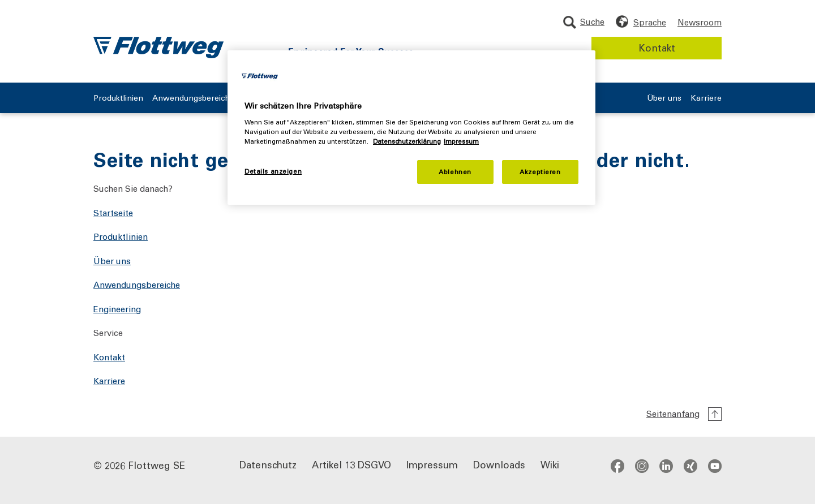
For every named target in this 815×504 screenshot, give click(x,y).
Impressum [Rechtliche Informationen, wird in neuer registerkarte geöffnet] (461, 141)
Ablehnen (455, 172)
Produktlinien (118, 98)
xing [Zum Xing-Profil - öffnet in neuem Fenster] (690, 466)
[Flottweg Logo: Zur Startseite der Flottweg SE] (158, 48)
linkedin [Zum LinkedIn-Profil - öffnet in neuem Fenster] (666, 466)
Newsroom (700, 22)
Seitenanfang (673, 413)
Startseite (113, 213)
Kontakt (657, 48)
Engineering (117, 309)
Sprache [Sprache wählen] (650, 22)
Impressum (432, 464)
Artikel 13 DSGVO (351, 464)
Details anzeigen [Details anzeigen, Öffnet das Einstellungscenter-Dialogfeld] (273, 171)
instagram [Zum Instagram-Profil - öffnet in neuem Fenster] (642, 466)
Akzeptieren (540, 172)
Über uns (664, 98)
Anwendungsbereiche (193, 98)
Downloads (499, 464)
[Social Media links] (666, 466)
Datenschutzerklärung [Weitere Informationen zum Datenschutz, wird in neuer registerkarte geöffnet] (407, 141)
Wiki (550, 464)
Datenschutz (268, 464)
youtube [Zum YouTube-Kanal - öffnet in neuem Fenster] (715, 466)
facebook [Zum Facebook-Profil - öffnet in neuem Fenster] (617, 466)
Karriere (706, 98)
